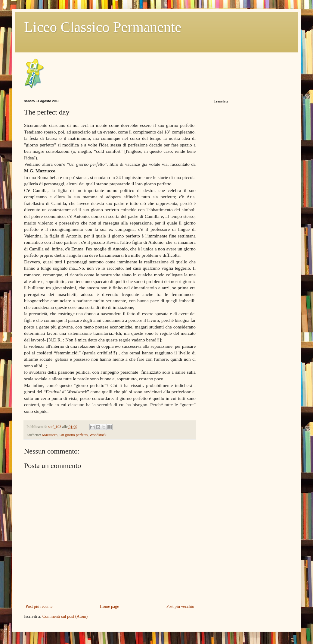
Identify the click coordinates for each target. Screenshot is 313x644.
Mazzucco (50, 435)
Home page (109, 606)
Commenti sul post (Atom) (65, 616)
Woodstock (98, 435)
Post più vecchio (180, 606)
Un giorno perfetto (73, 435)
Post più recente (39, 606)
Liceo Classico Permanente (103, 27)
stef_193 (55, 427)
